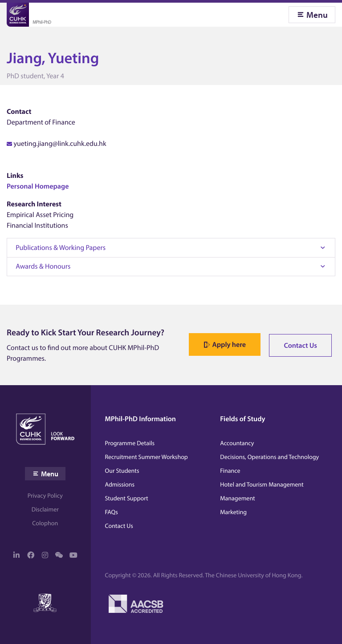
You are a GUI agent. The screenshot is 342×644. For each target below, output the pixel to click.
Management (237, 498)
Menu (317, 15)
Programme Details (130, 443)
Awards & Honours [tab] (43, 266)
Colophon (45, 523)
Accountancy (237, 443)
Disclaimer (45, 509)
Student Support (127, 498)
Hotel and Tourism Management (262, 484)
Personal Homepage (38, 186)
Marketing (233, 512)
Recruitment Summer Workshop (147, 457)
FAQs (112, 512)
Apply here (229, 345)
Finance (230, 471)
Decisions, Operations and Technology (269, 457)
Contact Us (300, 346)
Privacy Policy (45, 495)
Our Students (122, 471)
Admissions (120, 484)
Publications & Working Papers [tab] (61, 248)
